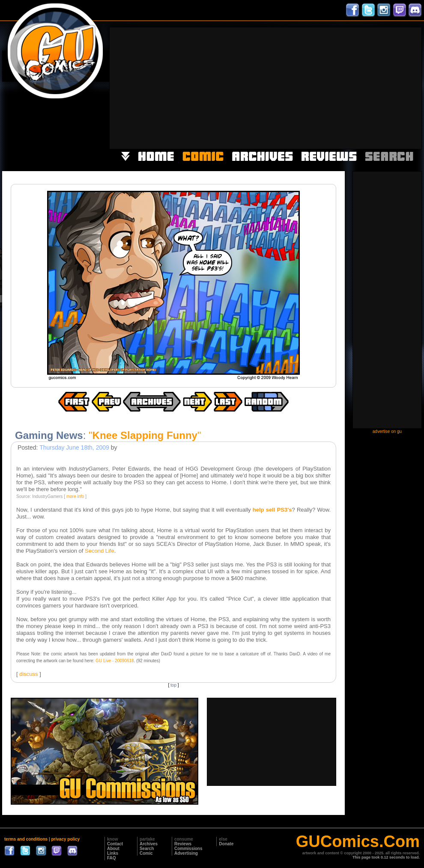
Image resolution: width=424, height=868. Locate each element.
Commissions (188, 849)
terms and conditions (26, 839)
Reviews (183, 844)
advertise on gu (387, 431)
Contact (115, 844)
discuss (28, 674)
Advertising (186, 853)
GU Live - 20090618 (115, 661)
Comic (146, 853)
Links (113, 853)
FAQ (112, 858)
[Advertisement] (323, 87)
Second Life (100, 551)
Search (147, 849)
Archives (149, 844)
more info (75, 496)
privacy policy (65, 839)
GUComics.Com (358, 841)
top (173, 685)
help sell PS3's (272, 510)
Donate (226, 844)
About (113, 849)
